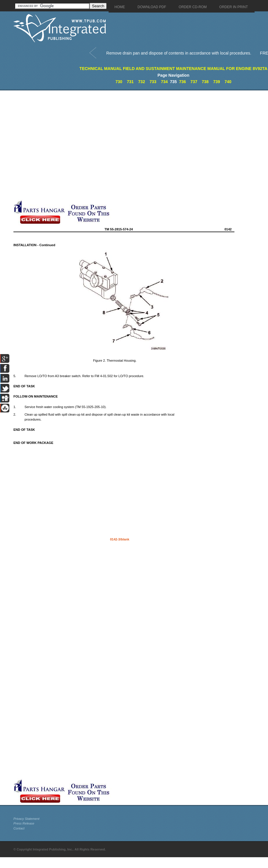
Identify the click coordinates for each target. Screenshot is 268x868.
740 (228, 82)
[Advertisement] (63, 145)
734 (164, 82)
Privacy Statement (26, 819)
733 (153, 82)
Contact (19, 828)
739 (216, 82)
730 (119, 82)
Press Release (24, 823)
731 (130, 82)
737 (194, 82)
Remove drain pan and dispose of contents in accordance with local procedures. (179, 53)
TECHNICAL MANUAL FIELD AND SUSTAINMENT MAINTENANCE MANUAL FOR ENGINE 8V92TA (173, 69)
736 (182, 82)
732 (141, 82)
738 (205, 82)
